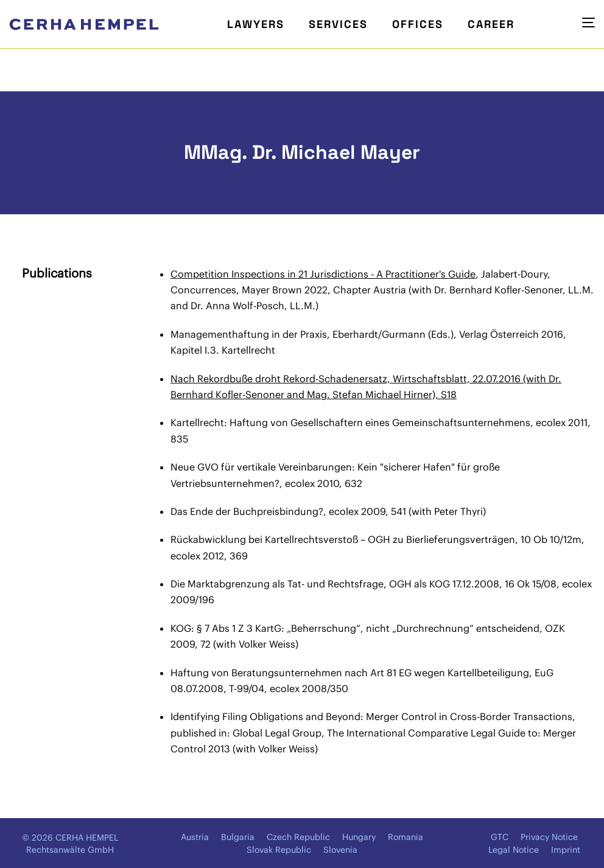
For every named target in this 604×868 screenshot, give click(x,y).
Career (491, 24)
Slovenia (340, 850)
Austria (195, 837)
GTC (500, 837)
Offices (418, 24)
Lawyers (256, 24)
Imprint (566, 850)
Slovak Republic (279, 850)
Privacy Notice (549, 837)
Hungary (359, 837)
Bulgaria (238, 837)
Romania (406, 837)
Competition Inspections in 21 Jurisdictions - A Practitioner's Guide (323, 274)
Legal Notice (514, 850)
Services (338, 24)
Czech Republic (298, 837)
